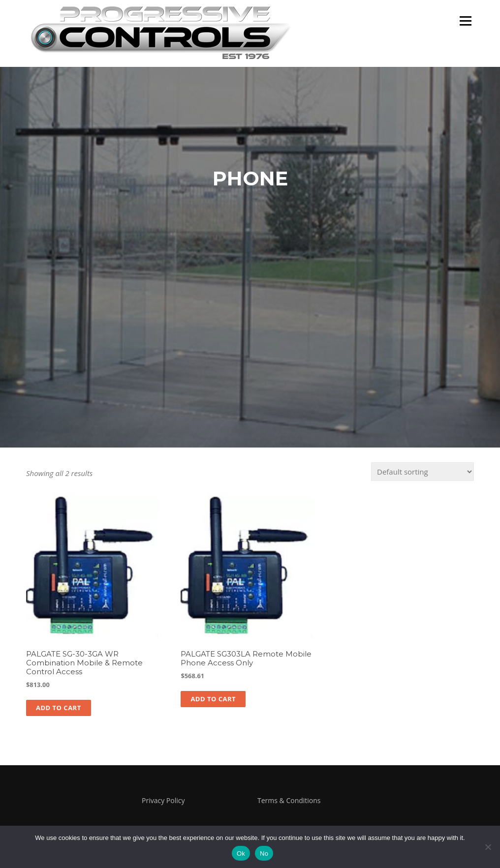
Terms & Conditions (289, 800)
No (264, 853)
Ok (241, 853)
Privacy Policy (163, 800)
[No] (488, 847)
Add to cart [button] (59, 708)
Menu (465, 21)
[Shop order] (422, 472)
